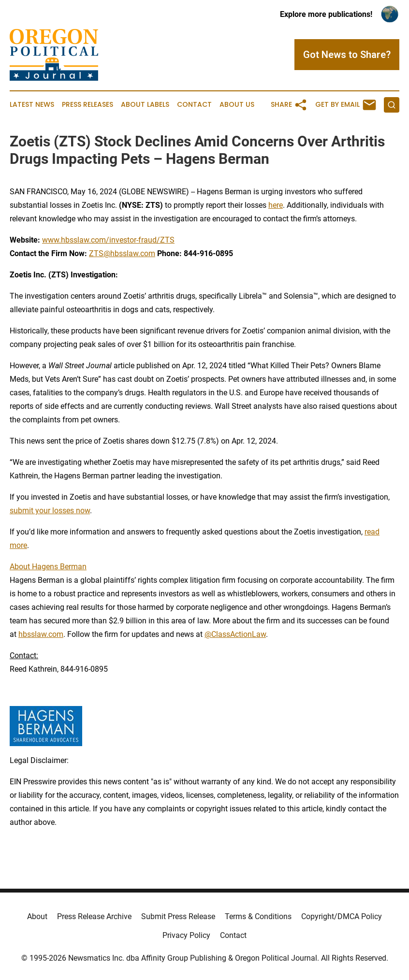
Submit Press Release (178, 916)
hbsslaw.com (41, 634)
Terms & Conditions (258, 916)
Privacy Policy (186, 935)
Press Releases (88, 105)
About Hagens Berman (48, 567)
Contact (194, 105)
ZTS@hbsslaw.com (122, 253)
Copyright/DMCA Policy (342, 916)
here (276, 205)
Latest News (32, 105)
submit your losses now (50, 511)
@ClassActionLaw (235, 634)
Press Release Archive (94, 916)
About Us (237, 105)
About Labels (145, 105)
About (37, 916)
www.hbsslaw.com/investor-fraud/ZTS (108, 240)
